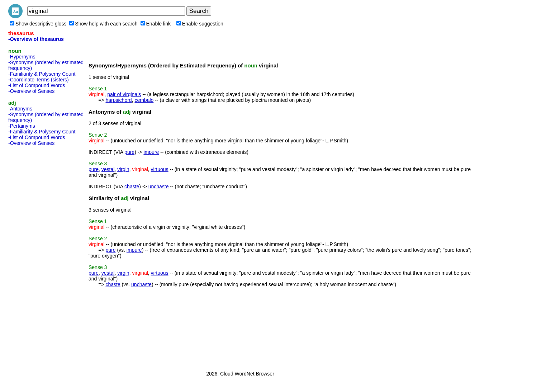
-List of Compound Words (37, 85)
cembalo (144, 100)
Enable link (156, 24)
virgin (123, 169)
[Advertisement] (37, 256)
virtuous (160, 169)
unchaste (159, 186)
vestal (108, 169)
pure (129, 152)
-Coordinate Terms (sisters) (39, 80)
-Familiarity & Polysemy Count (42, 74)
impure (151, 152)
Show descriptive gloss (38, 24)
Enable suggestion (200, 24)
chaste (132, 186)
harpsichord (118, 100)
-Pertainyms (22, 126)
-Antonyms (20, 109)
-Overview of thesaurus (36, 39)
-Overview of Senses (31, 91)
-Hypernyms (22, 57)
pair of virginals (124, 94)
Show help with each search (103, 24)
